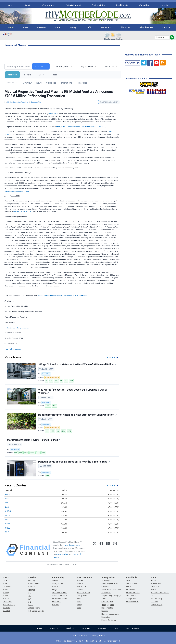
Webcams (106, 27)
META (54, 406)
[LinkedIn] (108, 550)
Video (153, 589)
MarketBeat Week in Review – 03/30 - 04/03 (34, 440)
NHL (29, 602)
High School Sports (36, 611)
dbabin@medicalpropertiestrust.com (19, 328)
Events (55, 580)
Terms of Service (79, 635)
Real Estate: (108, 605)
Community (48, 5)
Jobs (128, 580)
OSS (66, 381)
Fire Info (56, 605)
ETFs (41, 75)
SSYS (69, 431)
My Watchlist (87, 66)
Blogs (54, 589)
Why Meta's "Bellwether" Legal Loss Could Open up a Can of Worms (73, 391)
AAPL (7, 499)
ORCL (7, 528)
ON (61, 381)
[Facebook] (101, 550)
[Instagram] (115, 550)
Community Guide (60, 593)
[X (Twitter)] (95, 550)
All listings (105, 580)
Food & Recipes (84, 593)
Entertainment (73, 5)
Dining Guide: (108, 577)
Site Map (86, 628)
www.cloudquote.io (72, 545)
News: (6, 577)
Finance (105, 611)
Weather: (32, 577)
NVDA (56, 381)
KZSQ (79, 605)
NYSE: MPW (53, 114)
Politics (6, 598)
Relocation (106, 617)
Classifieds (145, 5)
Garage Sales (132, 598)
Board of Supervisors (160, 593)
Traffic (89, 27)
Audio (153, 580)
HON (51, 381)
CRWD (53, 431)
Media (165, 5)
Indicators (109, 66)
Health (55, 586)
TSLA (71, 381)
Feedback (70, 628)
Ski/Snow (32, 586)
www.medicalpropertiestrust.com (17, 191)
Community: (58, 577)
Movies (80, 580)
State (25, 27)
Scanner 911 (156, 583)
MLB (29, 596)
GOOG (8, 511)
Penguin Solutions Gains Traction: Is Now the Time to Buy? (74, 462)
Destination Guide (60, 595)
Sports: (31, 590)
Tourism (166, 27)
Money (73, 27)
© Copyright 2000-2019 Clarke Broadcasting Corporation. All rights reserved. (88, 641)
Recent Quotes (62, 66)
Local (11, 27)
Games (80, 589)
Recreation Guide (60, 598)
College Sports (34, 608)
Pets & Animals (132, 601)
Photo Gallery (156, 598)
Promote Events (133, 593)
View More (112, 357)
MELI (44, 453)
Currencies (51, 83)
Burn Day (31, 580)
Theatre (80, 583)
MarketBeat (46, 374)
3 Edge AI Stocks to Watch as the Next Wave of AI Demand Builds (77, 365)
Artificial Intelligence (52, 377)
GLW (58, 431)
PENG (47, 476)
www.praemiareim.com (22, 212)
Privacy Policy (62, 554)
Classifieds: (132, 577)
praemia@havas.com (13, 349)
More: (154, 577)
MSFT (7, 520)
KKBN (79, 608)
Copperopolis (107, 601)
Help (116, 628)
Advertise (102, 628)
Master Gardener (109, 620)
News (11, 5)
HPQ (38, 453)
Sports (28, 5)
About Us (54, 628)
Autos (129, 586)
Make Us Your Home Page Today (142, 55)
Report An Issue (132, 628)
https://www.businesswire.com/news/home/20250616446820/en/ (81, 127)
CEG (47, 431)
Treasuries (82, 83)
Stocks (28, 75)
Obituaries (125, 27)
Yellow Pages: (157, 605)
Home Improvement (110, 614)
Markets (12, 75)
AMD (7, 503)
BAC (7, 507)
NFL (29, 593)
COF (21, 453)
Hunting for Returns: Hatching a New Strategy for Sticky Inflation (77, 415)
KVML (79, 601)
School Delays (146, 27)
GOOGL (48, 406)
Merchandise (132, 583)
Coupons (154, 601)
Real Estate (122, 5)
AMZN (8, 494)
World (58, 27)
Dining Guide (99, 5)
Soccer (31, 605)
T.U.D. (153, 595)
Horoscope (82, 586)
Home (40, 628)
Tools (54, 75)
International (67, 83)
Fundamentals (107, 608)
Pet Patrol (56, 601)
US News (41, 27)
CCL (16, 453)
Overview (27, 83)
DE (46, 381)
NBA (29, 599)
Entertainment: (85, 577)
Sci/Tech (7, 608)
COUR (26, 453)
